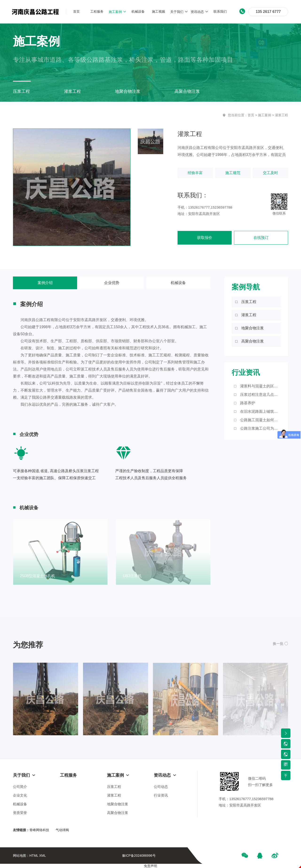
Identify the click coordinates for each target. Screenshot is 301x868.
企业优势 (112, 283)
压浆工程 (114, 787)
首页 (251, 115)
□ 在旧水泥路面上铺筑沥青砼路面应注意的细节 (257, 411)
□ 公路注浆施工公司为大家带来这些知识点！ (257, 428)
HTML (34, 856)
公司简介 (20, 787)
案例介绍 (45, 283)
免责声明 (150, 866)
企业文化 (20, 795)
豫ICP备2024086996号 (139, 856)
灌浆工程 (281, 115)
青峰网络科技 (39, 830)
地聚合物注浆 (118, 804)
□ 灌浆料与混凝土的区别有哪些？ (257, 386)
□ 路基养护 (245, 403)
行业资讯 (161, 795)
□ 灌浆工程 (246, 315)
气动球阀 (62, 830)
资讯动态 (165, 775)
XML (42, 856)
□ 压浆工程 (246, 302)
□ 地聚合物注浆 (250, 328)
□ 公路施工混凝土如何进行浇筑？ (257, 420)
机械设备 (178, 283)
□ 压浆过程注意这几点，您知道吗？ (257, 395)
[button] (280, 643)
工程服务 (68, 775)
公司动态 (161, 787)
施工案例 (265, 115)
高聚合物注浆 (118, 813)
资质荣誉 (20, 813)
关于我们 (24, 775)
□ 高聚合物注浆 (250, 341)
